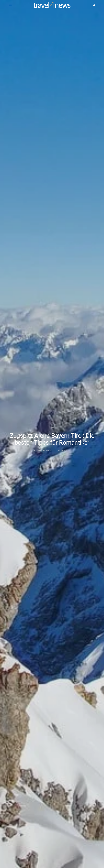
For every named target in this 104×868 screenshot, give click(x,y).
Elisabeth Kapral (43, 451)
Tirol (52, 428)
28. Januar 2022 (62, 451)
